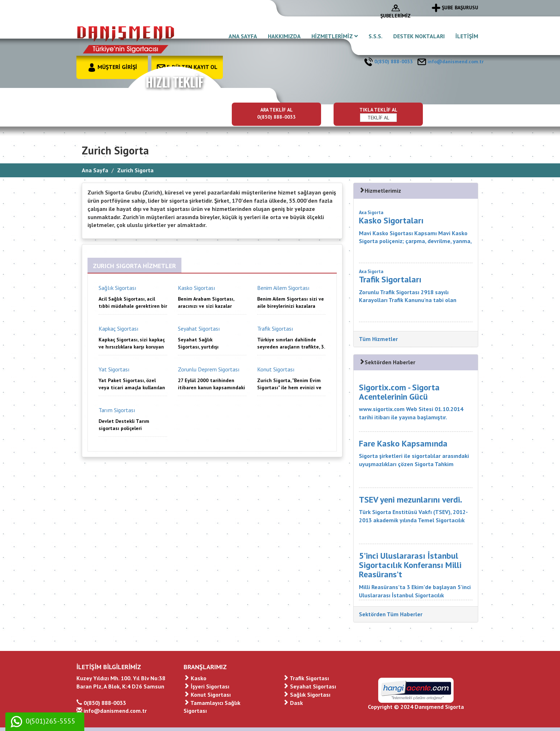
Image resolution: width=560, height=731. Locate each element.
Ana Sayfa (95, 170)
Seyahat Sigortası (309, 686)
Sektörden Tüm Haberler (391, 614)
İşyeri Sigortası (206, 686)
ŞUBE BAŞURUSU (455, 8)
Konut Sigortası (207, 695)
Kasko (195, 678)
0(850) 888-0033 (389, 61)
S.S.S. (376, 36)
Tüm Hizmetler (378, 339)
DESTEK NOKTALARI (419, 36)
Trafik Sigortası (306, 678)
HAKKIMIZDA (284, 36)
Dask (293, 703)
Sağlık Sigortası (307, 695)
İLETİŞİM (467, 36)
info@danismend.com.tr (451, 61)
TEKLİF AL (378, 118)
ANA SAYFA (243, 36)
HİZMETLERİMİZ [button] (335, 36)
